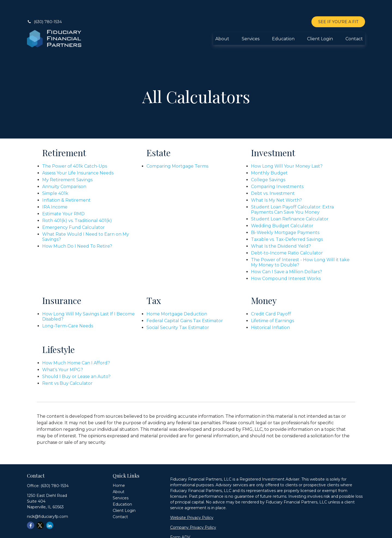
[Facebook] (31, 509)
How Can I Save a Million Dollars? (287, 255)
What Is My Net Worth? (276, 184)
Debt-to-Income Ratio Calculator (287, 237)
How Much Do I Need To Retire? (77, 230)
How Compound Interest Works (286, 262)
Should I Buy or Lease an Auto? (76, 360)
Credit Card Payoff (271, 298)
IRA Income (55, 191)
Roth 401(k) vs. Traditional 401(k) (77, 204)
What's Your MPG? (63, 353)
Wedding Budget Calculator (282, 209)
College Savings (268, 163)
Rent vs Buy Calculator (67, 367)
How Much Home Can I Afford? (76, 347)
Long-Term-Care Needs (68, 310)
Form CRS (180, 531)
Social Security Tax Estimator (178, 311)
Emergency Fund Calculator (73, 211)
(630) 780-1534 (44, 5)
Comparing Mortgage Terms (177, 150)
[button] (222, 22)
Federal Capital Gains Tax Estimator (185, 304)
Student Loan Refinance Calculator (290, 203)
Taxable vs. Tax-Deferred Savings (287, 223)
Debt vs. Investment (273, 177)
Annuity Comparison (64, 170)
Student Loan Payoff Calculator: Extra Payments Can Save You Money (292, 193)
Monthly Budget (269, 157)
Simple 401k (55, 177)
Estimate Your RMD (63, 197)
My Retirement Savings (67, 163)
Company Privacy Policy (193, 511)
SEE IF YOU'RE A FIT (338, 5)
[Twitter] (40, 509)
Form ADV (180, 521)
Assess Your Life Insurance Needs (78, 157)
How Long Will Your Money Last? (287, 150)
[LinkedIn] (50, 509)
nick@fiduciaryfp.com (48, 500)
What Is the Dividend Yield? (281, 230)
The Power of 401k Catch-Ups (75, 150)
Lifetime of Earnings (272, 304)
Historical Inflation (270, 311)
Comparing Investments (277, 170)
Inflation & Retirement (66, 184)
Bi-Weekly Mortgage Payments (285, 216)
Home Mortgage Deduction (177, 298)
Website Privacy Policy (192, 501)
